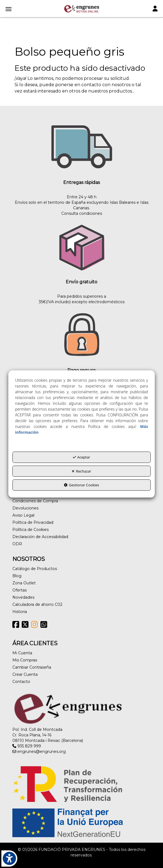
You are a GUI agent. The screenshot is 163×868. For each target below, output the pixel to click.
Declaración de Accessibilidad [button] (40, 537)
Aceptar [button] (81, 457)
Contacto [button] (21, 682)
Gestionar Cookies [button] (81, 485)
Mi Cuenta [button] (22, 653)
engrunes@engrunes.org (39, 752)
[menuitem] (81, 501)
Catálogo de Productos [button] (35, 569)
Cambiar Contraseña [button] (32, 667)
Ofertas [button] (20, 590)
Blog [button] (17, 576)
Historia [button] (20, 612)
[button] (81, 9)
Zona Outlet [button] (24, 583)
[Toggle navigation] (155, 9)
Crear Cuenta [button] (25, 674)
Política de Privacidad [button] (33, 522)
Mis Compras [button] (25, 660)
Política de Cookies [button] (31, 530)
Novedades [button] (23, 597)
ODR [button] (17, 544)
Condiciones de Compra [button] (35, 501)
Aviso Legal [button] (23, 515)
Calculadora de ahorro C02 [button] (37, 604)
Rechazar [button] (81, 471)
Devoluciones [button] (25, 508)
